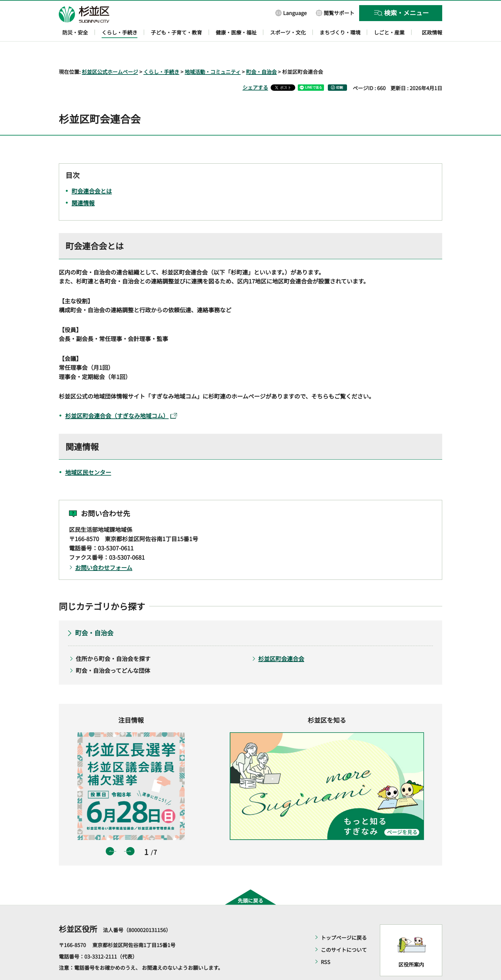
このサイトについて (344, 931)
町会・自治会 (261, 53)
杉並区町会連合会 (281, 640)
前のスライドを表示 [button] (110, 833)
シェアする (255, 69)
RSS (326, 943)
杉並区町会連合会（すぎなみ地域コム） (121, 397)
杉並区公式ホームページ (110, 53)
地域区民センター (88, 454)
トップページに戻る (344, 919)
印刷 (340, 69)
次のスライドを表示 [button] (130, 833)
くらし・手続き (161, 53)
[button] (291, 13)
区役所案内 (411, 946)
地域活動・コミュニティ (213, 53)
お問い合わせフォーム (104, 549)
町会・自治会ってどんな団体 (113, 652)
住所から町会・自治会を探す (113, 640)
